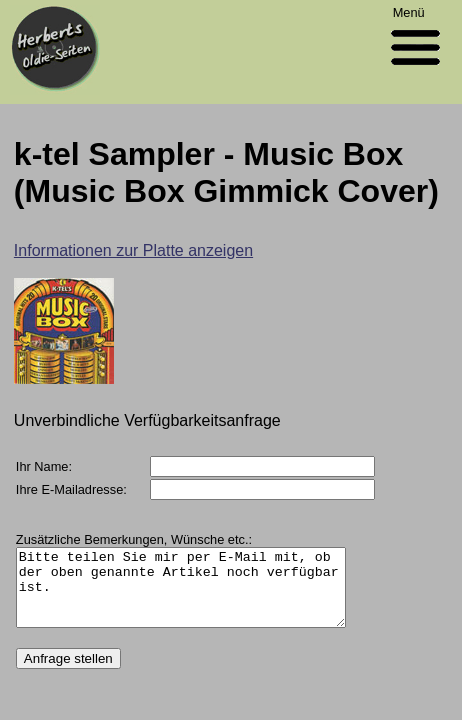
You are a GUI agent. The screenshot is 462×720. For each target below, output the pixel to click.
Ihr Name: (44, 466)
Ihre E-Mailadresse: (71, 489)
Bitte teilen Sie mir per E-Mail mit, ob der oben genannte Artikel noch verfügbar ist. (191, 595)
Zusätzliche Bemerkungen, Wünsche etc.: (134, 539)
